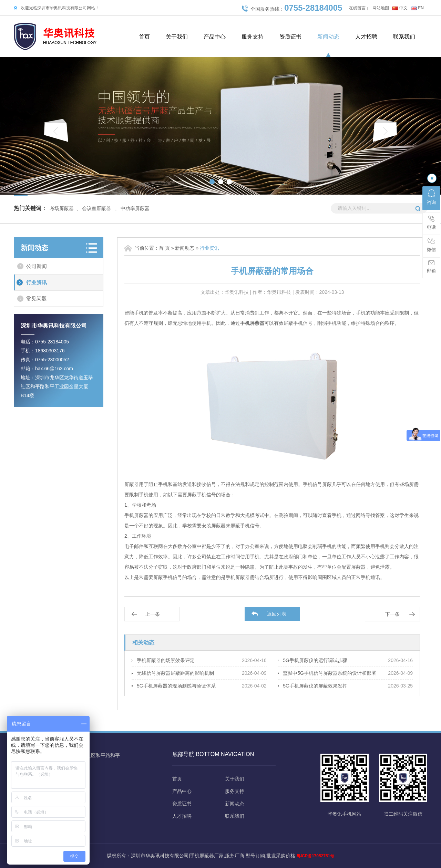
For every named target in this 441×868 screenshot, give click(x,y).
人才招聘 (366, 37)
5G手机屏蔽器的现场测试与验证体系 (176, 686)
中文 (403, 8)
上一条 (153, 614)
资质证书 (290, 37)
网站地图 (381, 8)
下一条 (392, 614)
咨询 (431, 197)
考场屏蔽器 (62, 208)
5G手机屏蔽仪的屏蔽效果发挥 (315, 686)
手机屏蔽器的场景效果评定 (166, 660)
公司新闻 (37, 266)
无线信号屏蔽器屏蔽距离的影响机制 (175, 673)
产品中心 (215, 37)
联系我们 (404, 37)
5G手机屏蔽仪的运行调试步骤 (315, 660)
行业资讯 (37, 282)
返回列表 (277, 614)
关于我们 (177, 37)
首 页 (164, 248)
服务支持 (253, 37)
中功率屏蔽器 (135, 208)
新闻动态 (328, 37)
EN (421, 8)
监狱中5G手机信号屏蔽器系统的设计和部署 (330, 673)
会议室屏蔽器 (96, 208)
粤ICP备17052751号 (315, 856)
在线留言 (357, 8)
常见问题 (37, 298)
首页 (144, 37)
